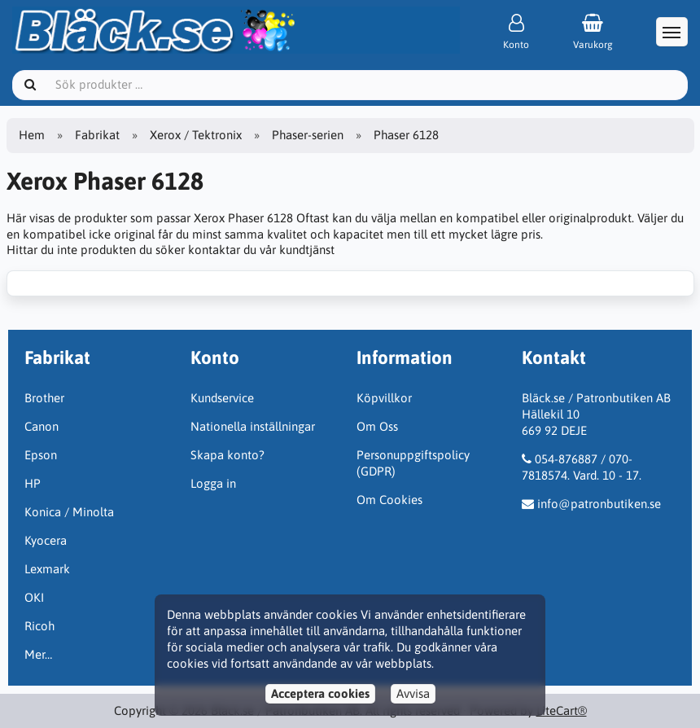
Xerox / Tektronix (196, 135)
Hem (32, 135)
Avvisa (413, 693)
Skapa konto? (227, 455)
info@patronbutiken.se (599, 504)
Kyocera (46, 540)
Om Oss (377, 426)
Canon (42, 426)
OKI (34, 597)
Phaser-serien (308, 135)
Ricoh (39, 626)
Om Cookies (389, 500)
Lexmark (47, 569)
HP (33, 483)
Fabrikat (97, 135)
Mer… (38, 654)
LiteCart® (562, 710)
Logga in (213, 483)
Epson (41, 455)
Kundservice (222, 398)
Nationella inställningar (253, 426)
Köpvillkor (384, 398)
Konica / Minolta (69, 512)
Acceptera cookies (320, 693)
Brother (44, 398)
